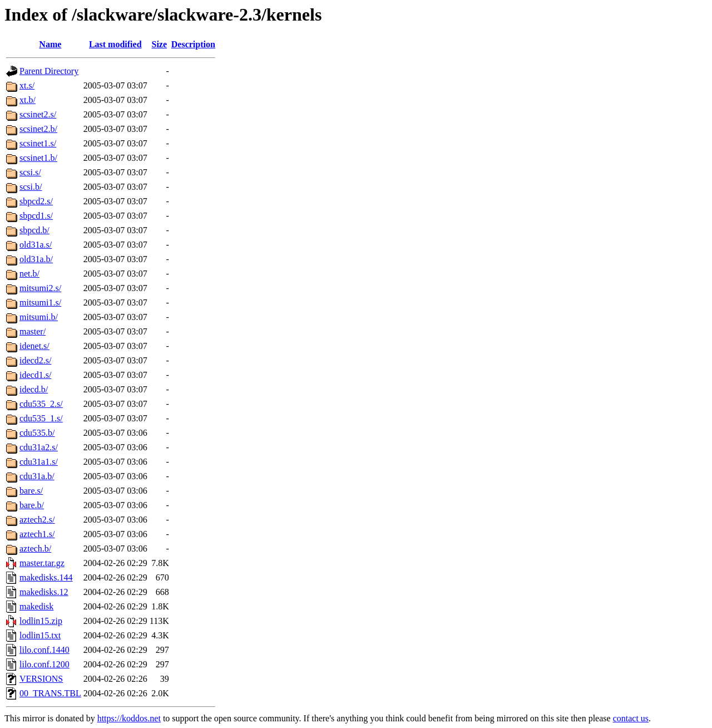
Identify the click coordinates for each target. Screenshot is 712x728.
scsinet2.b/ (38, 129)
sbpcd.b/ (34, 230)
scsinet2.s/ (38, 114)
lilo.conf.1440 (44, 650)
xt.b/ (28, 100)
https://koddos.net (129, 718)
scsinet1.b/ (38, 158)
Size (159, 44)
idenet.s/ (34, 346)
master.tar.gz (42, 563)
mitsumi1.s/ (40, 302)
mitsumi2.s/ (40, 288)
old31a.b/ (36, 259)
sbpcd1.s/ (36, 216)
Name (50, 44)
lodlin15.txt (40, 635)
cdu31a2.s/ (39, 447)
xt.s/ (27, 85)
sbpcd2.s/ (36, 201)
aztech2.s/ (37, 520)
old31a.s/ (36, 245)
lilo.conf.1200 (44, 664)
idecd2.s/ (35, 360)
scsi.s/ (30, 172)
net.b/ (29, 274)
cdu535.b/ (37, 433)
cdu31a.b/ (37, 476)
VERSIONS (41, 679)
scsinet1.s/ (38, 143)
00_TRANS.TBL (50, 693)
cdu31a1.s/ (39, 462)
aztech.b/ (35, 549)
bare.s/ (31, 491)
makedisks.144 (46, 577)
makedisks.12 (44, 592)
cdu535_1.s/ (41, 418)
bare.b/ (32, 505)
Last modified (115, 44)
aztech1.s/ (37, 534)
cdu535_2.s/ (41, 404)
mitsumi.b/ (39, 317)
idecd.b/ (34, 389)
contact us (631, 718)
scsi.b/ (31, 187)
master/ (33, 331)
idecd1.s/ (35, 375)
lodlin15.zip (41, 621)
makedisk (36, 606)
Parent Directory (49, 71)
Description (193, 44)
